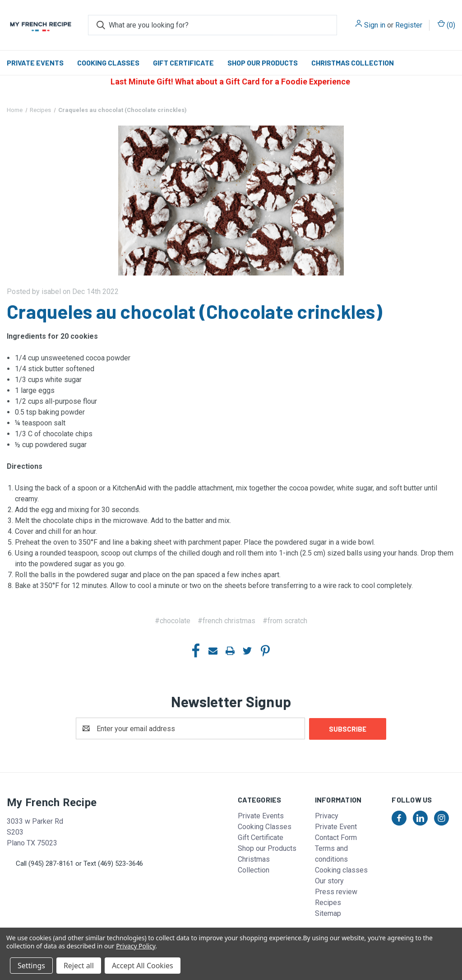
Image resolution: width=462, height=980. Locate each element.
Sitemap (328, 913)
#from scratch (285, 621)
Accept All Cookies (143, 966)
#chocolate (173, 621)
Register (409, 25)
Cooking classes (341, 870)
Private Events (35, 63)
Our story (329, 880)
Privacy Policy (136, 946)
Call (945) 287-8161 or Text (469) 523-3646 (79, 863)
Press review (336, 891)
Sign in (375, 25)
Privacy (327, 815)
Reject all (79, 966)
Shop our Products (263, 63)
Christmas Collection (353, 63)
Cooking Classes (108, 63)
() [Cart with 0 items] (446, 25)
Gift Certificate (183, 63)
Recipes (328, 902)
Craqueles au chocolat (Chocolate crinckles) (194, 311)
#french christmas (226, 621)
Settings (31, 966)
